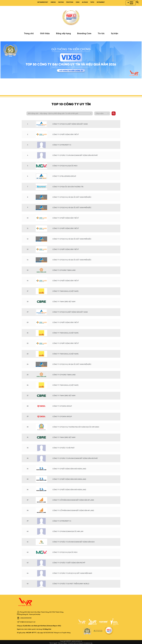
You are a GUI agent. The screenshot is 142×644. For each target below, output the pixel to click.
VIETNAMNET (101, 2)
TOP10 (92, 2)
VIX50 (78, 2)
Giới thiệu (45, 33)
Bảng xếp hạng (63, 33)
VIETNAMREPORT (43, 2)
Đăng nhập (130, 3)
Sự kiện (115, 33)
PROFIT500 (70, 2)
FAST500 (61, 2)
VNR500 (53, 2)
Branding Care (84, 33)
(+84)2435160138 (26, 618)
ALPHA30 (85, 2)
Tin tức (101, 33)
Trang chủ (29, 33)
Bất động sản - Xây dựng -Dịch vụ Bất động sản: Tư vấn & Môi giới (53, 113)
